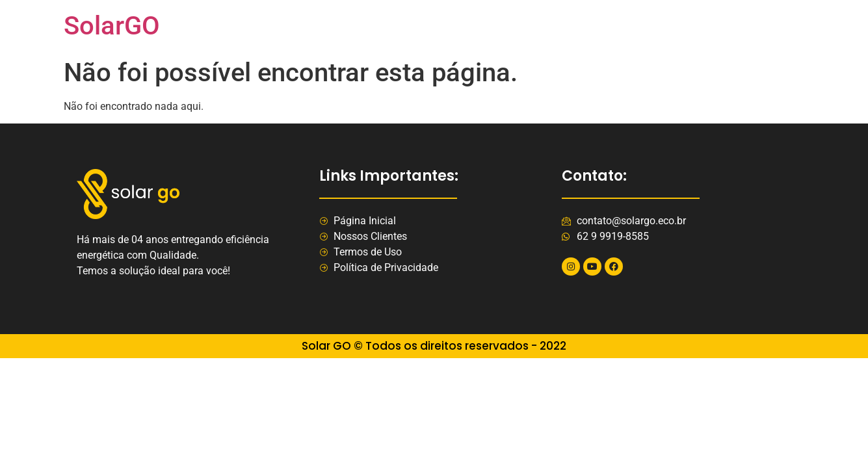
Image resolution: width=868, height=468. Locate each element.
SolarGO (112, 26)
